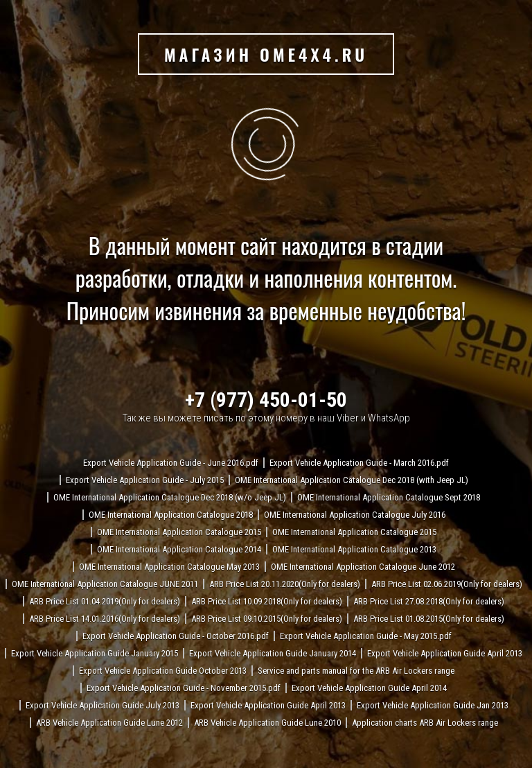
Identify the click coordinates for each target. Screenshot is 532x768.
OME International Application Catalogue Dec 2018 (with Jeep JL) (352, 480)
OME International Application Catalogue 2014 (179, 549)
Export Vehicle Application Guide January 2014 (273, 653)
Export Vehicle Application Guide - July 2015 (145, 480)
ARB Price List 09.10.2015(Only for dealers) (267, 619)
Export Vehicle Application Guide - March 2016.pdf (359, 463)
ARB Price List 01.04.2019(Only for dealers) (105, 601)
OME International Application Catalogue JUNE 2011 (105, 584)
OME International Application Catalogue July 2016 (355, 515)
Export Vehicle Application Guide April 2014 (369, 688)
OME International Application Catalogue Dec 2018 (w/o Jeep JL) (170, 497)
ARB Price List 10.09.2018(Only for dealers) (267, 601)
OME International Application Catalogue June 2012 (363, 567)
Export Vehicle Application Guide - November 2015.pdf (184, 688)
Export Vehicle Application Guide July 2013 (103, 705)
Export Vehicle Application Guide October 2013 (163, 671)
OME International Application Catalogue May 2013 (169, 567)
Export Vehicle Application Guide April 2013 (445, 653)
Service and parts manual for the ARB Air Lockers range (356, 671)
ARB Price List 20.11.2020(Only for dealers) (285, 584)
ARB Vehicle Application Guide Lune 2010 (267, 723)
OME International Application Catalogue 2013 (354, 549)
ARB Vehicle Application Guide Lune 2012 (109, 723)
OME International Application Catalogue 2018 (171, 515)
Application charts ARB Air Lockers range (425, 723)
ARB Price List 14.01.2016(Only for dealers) (105, 619)
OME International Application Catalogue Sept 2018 (389, 497)
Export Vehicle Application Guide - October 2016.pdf (176, 636)
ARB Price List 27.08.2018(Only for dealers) (429, 601)
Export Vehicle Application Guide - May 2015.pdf (366, 636)
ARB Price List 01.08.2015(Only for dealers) (429, 619)
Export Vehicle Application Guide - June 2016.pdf (171, 463)
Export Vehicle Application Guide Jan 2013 (433, 705)
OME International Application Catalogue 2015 (179, 532)
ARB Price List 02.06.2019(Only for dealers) (447, 584)
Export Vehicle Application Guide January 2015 (95, 653)
